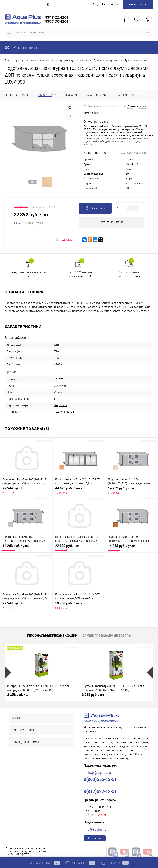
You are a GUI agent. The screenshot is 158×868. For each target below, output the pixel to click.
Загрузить (131, 179)
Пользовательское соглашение (25, 849)
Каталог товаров (23, 48)
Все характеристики (133, 153)
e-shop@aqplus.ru (97, 773)
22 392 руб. (79, 548)
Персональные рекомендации (52, 636)
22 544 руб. (26, 491)
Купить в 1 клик (112, 222)
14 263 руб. (132, 491)
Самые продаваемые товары (107, 636)
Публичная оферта (17, 854)
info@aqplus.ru (95, 829)
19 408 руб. (79, 606)
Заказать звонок (138, 4)
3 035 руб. (93, 695)
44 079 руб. (79, 491)
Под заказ (64, 240)
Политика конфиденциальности (26, 851)
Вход (96, 4)
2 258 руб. (18, 695)
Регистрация (110, 4)
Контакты (95, 839)
